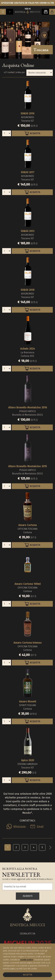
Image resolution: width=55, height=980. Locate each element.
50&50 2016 (27, 113)
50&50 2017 (28, 172)
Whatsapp (20, 826)
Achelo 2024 (28, 349)
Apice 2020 (28, 760)
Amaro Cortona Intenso (28, 643)
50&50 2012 (28, 231)
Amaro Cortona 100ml (28, 584)
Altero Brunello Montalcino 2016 (28, 408)
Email (40, 826)
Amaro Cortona (27, 525)
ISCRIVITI (28, 896)
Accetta (28, 975)
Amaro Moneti (28, 702)
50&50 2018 (28, 290)
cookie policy (27, 960)
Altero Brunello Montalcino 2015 (27, 466)
